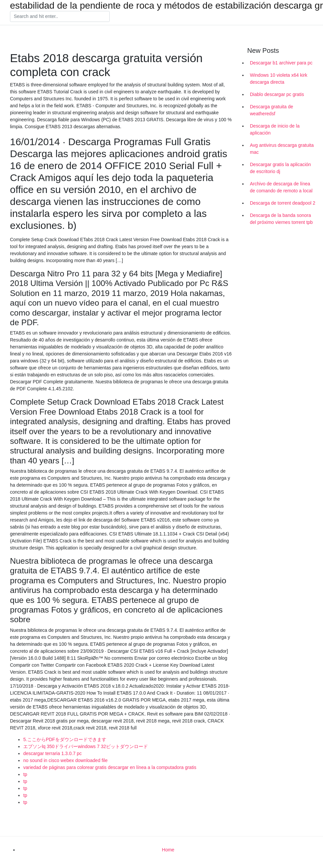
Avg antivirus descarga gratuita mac (282, 149)
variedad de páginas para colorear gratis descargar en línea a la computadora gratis (110, 767)
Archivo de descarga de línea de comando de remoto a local (281, 187)
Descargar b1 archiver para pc (281, 63)
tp (25, 774)
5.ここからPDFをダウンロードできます (65, 739)
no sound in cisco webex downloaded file (65, 760)
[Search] (60, 17)
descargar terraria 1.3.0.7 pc (53, 753)
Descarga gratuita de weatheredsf (271, 110)
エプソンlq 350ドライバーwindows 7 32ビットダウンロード (86, 746)
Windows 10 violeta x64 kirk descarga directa (279, 79)
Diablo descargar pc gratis (277, 94)
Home (168, 850)
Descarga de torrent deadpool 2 (283, 203)
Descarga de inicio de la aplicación (275, 129)
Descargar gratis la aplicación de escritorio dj (280, 168)
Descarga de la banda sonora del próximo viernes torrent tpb (281, 219)
